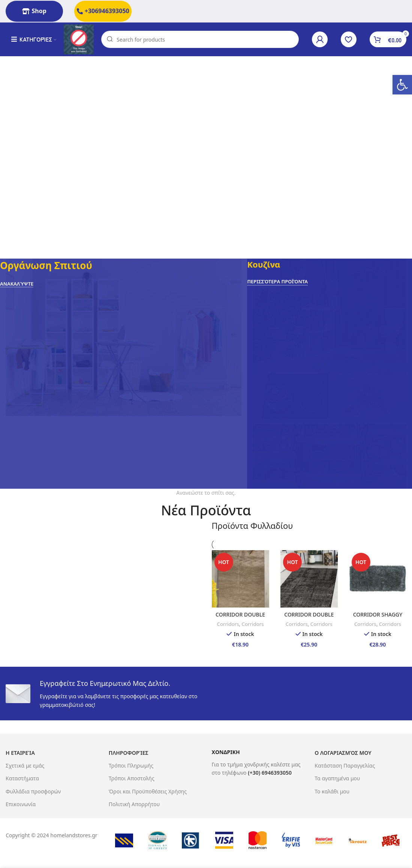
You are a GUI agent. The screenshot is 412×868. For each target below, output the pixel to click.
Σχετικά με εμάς (25, 765)
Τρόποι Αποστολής (132, 778)
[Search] (200, 39)
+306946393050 (103, 11)
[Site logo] (79, 39)
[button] (402, 85)
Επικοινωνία (21, 804)
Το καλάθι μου (332, 791)
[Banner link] (124, 374)
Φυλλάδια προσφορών (33, 791)
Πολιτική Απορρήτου (134, 804)
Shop (34, 11)
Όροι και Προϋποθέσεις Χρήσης (148, 791)
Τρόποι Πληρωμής (131, 765)
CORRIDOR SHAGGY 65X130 (378, 618)
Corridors (228, 624)
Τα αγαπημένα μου (337, 778)
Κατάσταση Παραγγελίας (345, 765)
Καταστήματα (22, 778)
